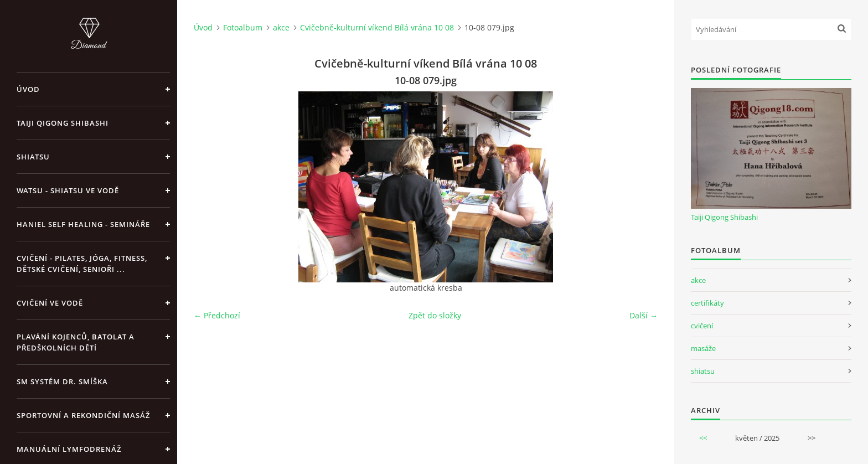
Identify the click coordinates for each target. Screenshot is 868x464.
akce (281, 27)
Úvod (28, 89)
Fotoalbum (243, 27)
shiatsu (703, 371)
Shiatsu (33, 157)
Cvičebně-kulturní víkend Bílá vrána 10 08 (377, 27)
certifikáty (707, 303)
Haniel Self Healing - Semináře (83, 224)
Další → (644, 315)
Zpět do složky (435, 315)
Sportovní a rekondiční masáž (83, 415)
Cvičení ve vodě (50, 303)
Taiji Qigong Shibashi (63, 123)
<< (703, 438)
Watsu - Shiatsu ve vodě (68, 190)
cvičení (702, 326)
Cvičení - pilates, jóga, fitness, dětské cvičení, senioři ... (82, 264)
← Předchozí (217, 315)
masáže (703, 348)
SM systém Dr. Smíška (62, 381)
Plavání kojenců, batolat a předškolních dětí (76, 342)
